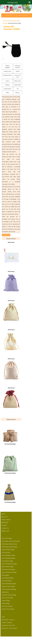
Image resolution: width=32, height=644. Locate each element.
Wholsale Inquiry (8, 620)
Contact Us (5, 528)
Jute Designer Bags (8, 555)
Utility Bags (6, 603)
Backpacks (5, 592)
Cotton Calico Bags (8, 586)
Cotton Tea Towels (8, 609)
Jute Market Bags (8, 578)
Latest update (7, 623)
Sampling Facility (8, 625)
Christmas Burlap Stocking (11, 541)
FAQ (3, 617)
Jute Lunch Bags (7, 598)
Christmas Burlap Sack (10, 544)
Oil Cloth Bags (7, 581)
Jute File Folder (7, 606)
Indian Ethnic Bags (8, 550)
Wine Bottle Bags (8, 567)
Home (4, 21)
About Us (5, 517)
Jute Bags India (12, 2)
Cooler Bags (6, 601)
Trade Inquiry (6, 520)
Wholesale (5, 522)
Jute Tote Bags (7, 538)
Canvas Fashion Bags (9, 595)
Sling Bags (5, 575)
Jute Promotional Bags (9, 564)
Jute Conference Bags (9, 572)
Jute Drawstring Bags (9, 589)
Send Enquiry (6, 235)
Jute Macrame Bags (8, 569)
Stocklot (4, 525)
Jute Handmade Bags (9, 584)
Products (9, 21)
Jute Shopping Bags (9, 558)
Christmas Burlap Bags (10, 547)
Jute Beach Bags (8, 561)
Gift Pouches (6, 552)
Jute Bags (15, 21)
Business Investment (10, 628)
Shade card (5, 531)
